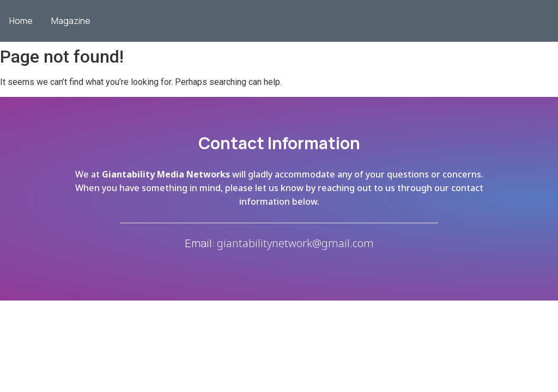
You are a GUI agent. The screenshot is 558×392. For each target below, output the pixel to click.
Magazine (71, 21)
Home (21, 21)
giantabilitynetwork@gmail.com (295, 243)
